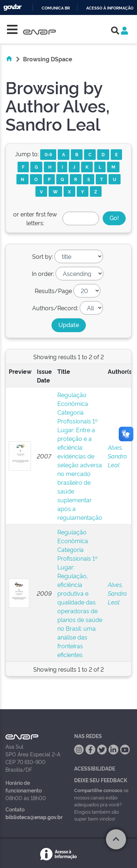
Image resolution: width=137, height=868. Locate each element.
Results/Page (53, 291)
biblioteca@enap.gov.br (34, 817)
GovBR (12, 7)
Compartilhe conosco (98, 790)
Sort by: (43, 256)
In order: (43, 273)
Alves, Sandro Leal (117, 456)
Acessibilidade (95, 768)
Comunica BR (56, 8)
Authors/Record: (55, 308)
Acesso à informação (110, 8)
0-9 (48, 154)
